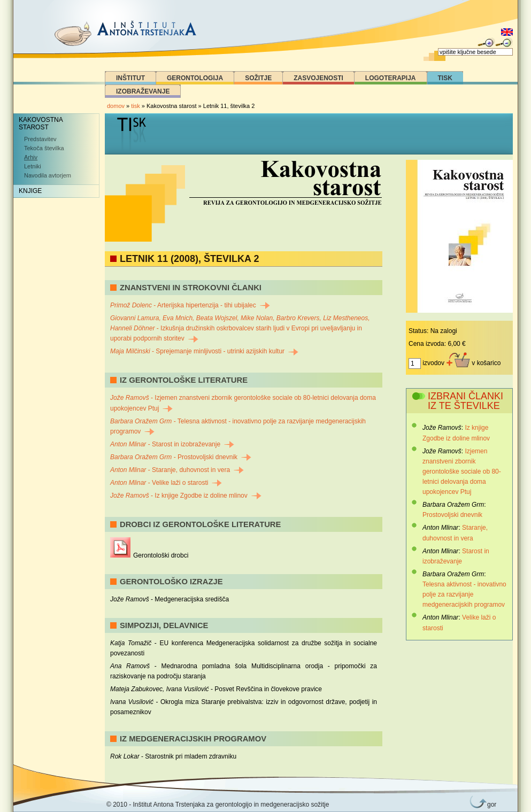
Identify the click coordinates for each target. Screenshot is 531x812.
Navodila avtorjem (48, 175)
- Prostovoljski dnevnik (181, 457)
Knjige (30, 191)
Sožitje (258, 78)
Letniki (33, 166)
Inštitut (130, 78)
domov (116, 106)
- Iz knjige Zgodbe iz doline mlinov (186, 496)
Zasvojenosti (318, 78)
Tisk (445, 78)
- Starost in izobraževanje (172, 444)
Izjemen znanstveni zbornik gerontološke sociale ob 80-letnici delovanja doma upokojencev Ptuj (462, 472)
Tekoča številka (44, 148)
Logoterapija (391, 78)
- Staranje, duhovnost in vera (177, 470)
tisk (136, 106)
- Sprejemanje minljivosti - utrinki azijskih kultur (204, 351)
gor (490, 805)
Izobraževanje (143, 91)
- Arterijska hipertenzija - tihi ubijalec (190, 305)
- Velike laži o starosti (166, 483)
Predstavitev (40, 139)
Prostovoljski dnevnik (452, 515)
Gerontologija (195, 78)
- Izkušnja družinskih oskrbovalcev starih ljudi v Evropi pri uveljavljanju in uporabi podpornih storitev (240, 328)
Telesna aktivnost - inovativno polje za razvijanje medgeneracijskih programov (464, 594)
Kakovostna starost (41, 123)
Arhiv (31, 157)
